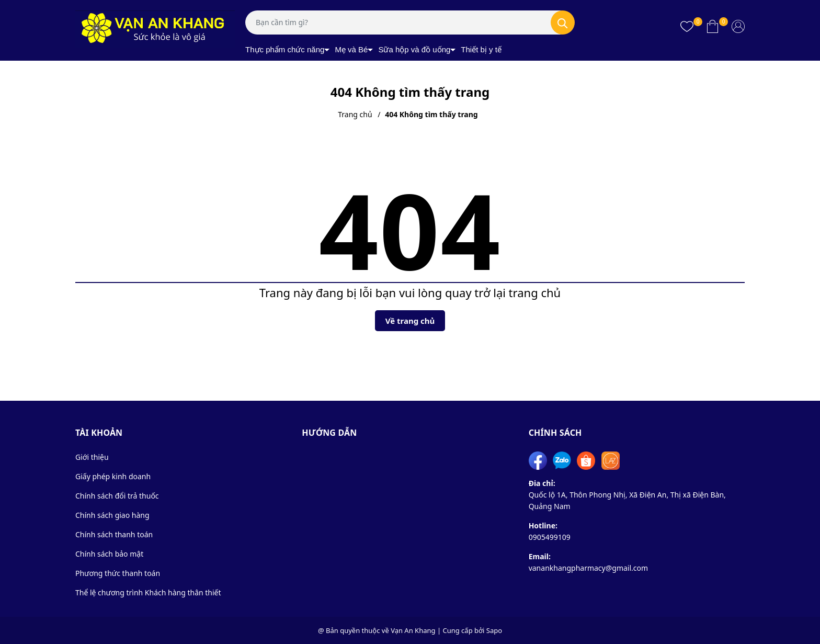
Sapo (494, 630)
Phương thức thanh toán (118, 573)
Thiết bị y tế (481, 49)
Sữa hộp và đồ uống (414, 49)
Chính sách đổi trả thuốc (117, 496)
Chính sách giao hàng (112, 515)
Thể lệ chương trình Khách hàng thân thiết (148, 592)
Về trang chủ (410, 321)
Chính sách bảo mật (109, 554)
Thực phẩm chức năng (285, 49)
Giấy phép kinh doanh (113, 476)
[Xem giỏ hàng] (713, 26)
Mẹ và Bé (351, 49)
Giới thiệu (92, 457)
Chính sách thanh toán (114, 534)
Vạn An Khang (413, 630)
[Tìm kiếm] (563, 22)
